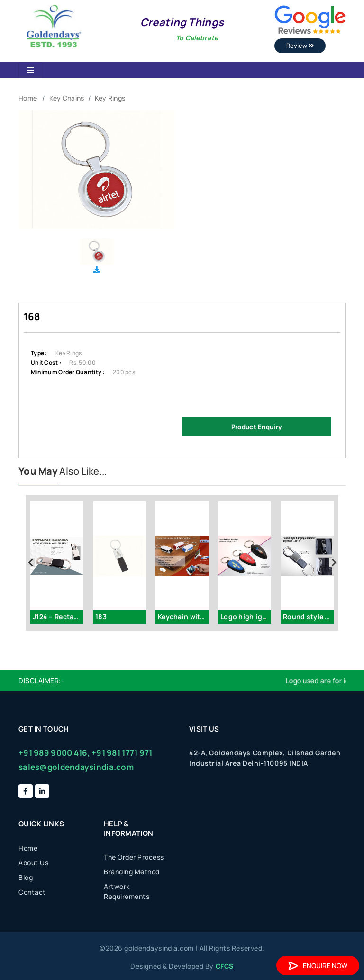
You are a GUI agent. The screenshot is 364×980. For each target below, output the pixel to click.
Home (28, 98)
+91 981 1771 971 (122, 753)
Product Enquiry (256, 427)
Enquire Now (318, 966)
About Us (33, 863)
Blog (26, 877)
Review (300, 46)
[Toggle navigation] (30, 70)
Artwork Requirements (127, 891)
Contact (32, 892)
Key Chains (67, 98)
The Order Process (134, 857)
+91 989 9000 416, (54, 753)
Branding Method (132, 872)
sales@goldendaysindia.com (76, 767)
